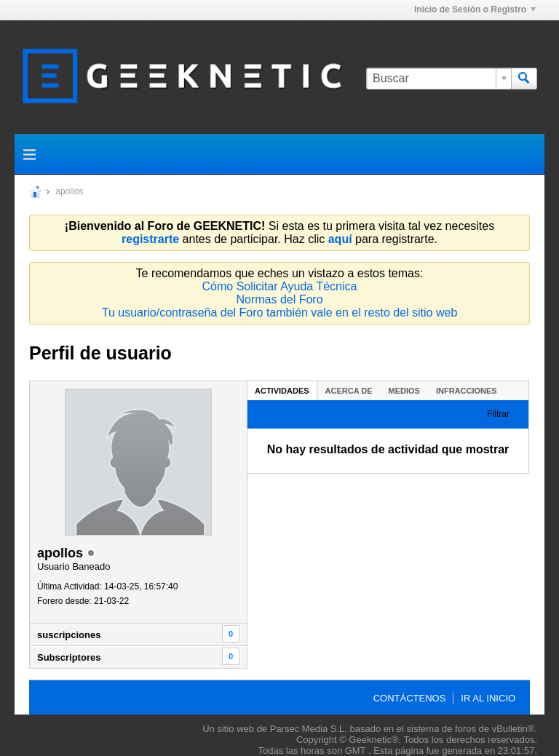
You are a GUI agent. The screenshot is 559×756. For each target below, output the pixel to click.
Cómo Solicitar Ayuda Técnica (280, 286)
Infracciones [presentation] (467, 391)
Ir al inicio (488, 698)
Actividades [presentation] (282, 391)
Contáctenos (410, 698)
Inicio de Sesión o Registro (475, 9)
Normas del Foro (279, 299)
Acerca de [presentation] (349, 391)
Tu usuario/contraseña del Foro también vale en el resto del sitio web (280, 313)
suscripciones (69, 635)
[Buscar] (439, 79)
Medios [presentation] (404, 391)
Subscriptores (69, 657)
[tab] (282, 390)
